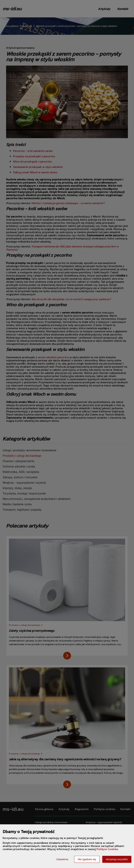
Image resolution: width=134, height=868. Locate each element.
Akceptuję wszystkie (117, 859)
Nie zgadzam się (87, 859)
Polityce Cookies (107, 849)
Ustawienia (62, 859)
